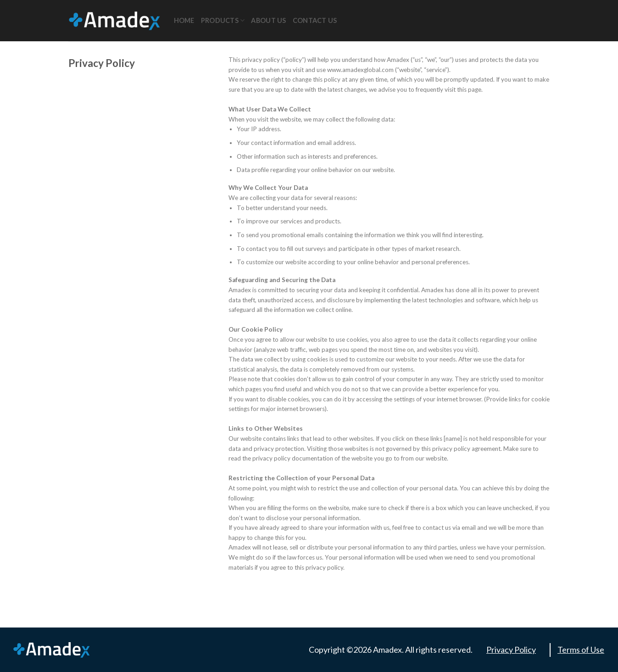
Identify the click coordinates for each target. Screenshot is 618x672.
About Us (268, 20)
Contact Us (315, 20)
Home (184, 20)
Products (223, 20)
